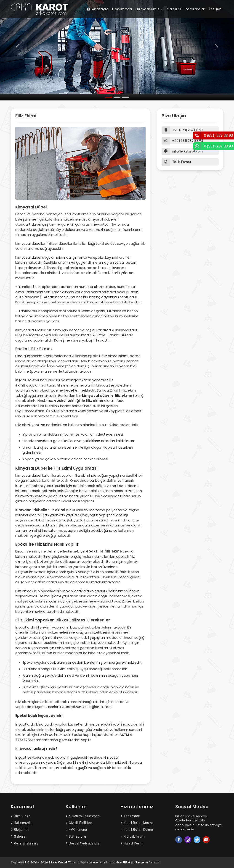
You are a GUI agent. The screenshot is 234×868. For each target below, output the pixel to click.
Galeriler (174, 9)
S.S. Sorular (76, 837)
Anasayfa (98, 9)
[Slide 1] (109, 97)
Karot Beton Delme (137, 830)
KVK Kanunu (76, 830)
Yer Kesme (130, 816)
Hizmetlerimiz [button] (149, 9)
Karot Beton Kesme (137, 823)
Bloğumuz (20, 830)
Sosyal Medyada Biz (82, 843)
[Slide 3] (125, 97)
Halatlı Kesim (132, 843)
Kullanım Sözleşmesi (83, 816)
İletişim (215, 9)
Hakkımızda (122, 9)
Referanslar (195, 9)
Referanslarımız (25, 843)
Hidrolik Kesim (133, 837)
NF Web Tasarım (136, 862)
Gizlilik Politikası (79, 823)
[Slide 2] (117, 97)
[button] (190, 162)
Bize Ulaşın (21, 816)
